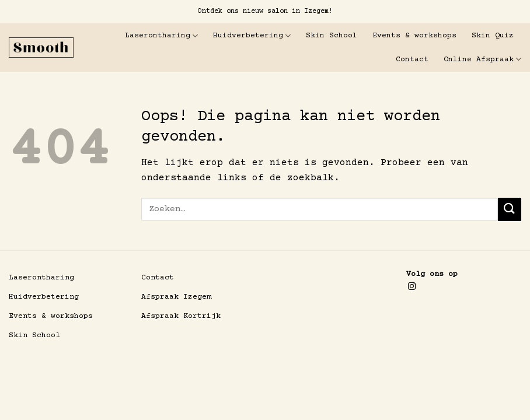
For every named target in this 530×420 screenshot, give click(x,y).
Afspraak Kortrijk (181, 316)
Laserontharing (161, 36)
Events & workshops (414, 36)
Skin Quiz (493, 36)
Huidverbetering (252, 36)
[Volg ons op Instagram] (412, 287)
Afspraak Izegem (176, 297)
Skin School (332, 36)
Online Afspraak (482, 59)
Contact (412, 60)
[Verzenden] (510, 209)
